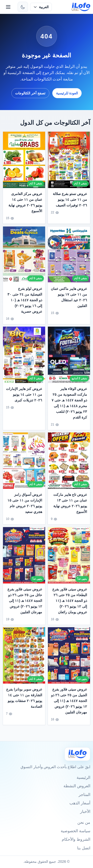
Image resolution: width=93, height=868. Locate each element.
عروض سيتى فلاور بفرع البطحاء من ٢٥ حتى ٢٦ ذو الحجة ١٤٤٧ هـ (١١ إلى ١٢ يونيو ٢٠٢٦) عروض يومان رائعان (70, 602)
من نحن (84, 822)
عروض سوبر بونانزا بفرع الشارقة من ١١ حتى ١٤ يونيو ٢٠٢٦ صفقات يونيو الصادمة (24, 699)
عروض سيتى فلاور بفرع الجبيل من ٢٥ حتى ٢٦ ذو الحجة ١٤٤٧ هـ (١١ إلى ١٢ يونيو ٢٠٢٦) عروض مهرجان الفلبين (69, 702)
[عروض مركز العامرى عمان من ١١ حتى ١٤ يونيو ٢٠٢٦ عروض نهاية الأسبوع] (24, 160)
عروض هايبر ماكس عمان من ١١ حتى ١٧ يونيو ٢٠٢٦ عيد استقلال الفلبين (69, 298)
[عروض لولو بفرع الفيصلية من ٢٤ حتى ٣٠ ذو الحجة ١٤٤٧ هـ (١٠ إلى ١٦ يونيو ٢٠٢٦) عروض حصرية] (24, 256)
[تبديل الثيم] (23, 7)
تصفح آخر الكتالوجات (30, 93)
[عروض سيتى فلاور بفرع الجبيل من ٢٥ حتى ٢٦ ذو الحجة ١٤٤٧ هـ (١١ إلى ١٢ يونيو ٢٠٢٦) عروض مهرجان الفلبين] (69, 657)
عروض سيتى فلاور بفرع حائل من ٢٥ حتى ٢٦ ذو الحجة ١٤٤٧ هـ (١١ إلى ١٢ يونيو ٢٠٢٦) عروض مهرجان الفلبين (25, 602)
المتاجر (84, 795)
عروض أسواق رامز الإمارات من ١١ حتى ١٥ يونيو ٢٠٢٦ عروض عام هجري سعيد (25, 505)
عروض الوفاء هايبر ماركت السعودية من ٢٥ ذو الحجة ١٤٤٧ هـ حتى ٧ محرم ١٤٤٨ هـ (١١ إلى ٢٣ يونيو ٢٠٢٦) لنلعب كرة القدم (69, 404)
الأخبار (85, 811)
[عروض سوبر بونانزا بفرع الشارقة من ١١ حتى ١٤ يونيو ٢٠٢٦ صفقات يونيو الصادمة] (24, 657)
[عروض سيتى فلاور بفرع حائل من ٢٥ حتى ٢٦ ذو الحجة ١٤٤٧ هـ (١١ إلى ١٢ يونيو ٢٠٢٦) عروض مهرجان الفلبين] (24, 557)
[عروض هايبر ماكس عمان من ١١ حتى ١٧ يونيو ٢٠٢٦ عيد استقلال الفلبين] (69, 256)
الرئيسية (83, 777)
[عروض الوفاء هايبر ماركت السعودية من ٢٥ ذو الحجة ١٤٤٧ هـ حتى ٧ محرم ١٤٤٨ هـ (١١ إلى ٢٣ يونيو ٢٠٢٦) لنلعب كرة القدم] (69, 356)
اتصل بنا (84, 848)
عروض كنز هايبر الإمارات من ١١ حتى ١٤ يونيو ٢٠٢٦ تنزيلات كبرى (24, 396)
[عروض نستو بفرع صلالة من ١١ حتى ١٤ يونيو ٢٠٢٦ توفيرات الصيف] (69, 160)
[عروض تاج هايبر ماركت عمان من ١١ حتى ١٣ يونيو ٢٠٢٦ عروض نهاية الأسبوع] (69, 462)
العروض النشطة (77, 786)
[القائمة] (8, 7)
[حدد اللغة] (41, 7)
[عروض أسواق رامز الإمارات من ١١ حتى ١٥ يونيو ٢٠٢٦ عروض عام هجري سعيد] (24, 462)
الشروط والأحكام (76, 839)
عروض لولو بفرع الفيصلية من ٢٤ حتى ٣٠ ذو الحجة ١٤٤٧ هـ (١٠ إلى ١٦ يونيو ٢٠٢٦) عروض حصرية (25, 301)
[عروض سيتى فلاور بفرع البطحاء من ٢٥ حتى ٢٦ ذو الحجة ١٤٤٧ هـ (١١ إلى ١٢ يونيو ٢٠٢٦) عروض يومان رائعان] (69, 557)
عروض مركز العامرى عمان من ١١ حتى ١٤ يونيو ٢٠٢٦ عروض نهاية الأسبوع (26, 202)
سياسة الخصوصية (75, 831)
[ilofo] (81, 7)
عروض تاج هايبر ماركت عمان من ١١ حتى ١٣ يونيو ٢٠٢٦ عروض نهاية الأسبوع (70, 505)
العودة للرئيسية (67, 93)
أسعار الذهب (80, 803)
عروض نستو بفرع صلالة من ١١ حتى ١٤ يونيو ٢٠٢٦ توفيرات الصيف (70, 199)
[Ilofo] (77, 754)
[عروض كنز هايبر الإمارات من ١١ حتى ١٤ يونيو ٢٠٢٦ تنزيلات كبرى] (24, 356)
